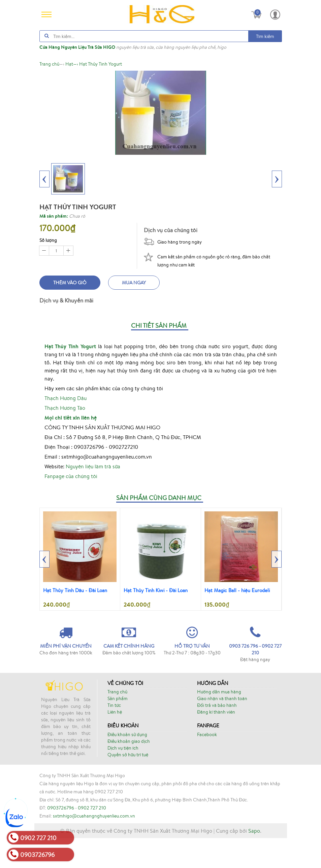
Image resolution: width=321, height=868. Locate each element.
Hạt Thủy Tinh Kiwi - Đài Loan (156, 590)
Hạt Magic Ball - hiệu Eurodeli (237, 590)
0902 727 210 (92, 838)
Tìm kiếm (265, 36)
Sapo (254, 861)
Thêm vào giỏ (70, 283)
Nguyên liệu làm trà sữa (93, 466)
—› (72, 64)
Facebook (207, 734)
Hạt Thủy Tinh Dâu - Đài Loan (75, 590)
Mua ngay (134, 283)
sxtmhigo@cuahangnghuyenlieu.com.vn (94, 846)
